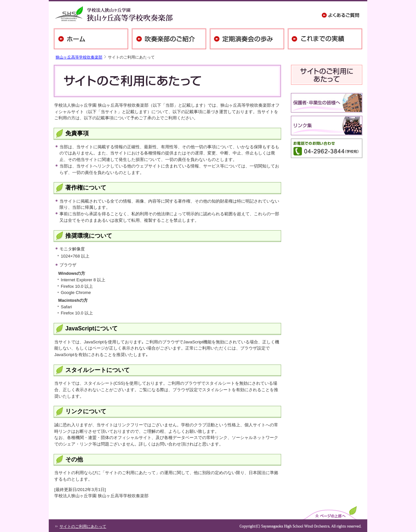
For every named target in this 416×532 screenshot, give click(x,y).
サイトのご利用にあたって (83, 526)
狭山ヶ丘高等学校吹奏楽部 (79, 57)
